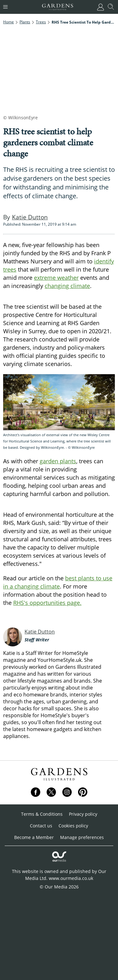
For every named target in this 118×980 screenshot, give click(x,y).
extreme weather (56, 278)
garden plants (58, 461)
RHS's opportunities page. (47, 603)
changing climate (67, 286)
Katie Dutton (40, 632)
